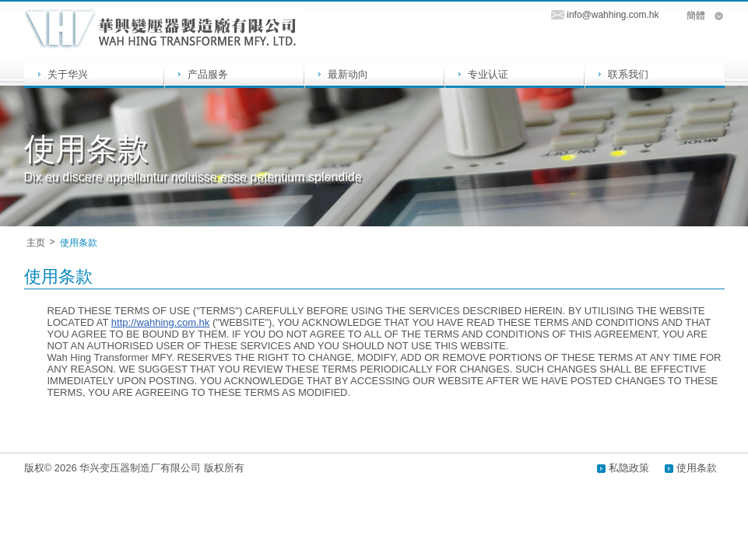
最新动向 (348, 74)
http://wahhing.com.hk (160, 322)
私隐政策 (629, 468)
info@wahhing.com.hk (613, 15)
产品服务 (208, 74)
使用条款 (697, 468)
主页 (36, 243)
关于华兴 (68, 74)
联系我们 (628, 74)
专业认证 (488, 74)
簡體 (696, 16)
